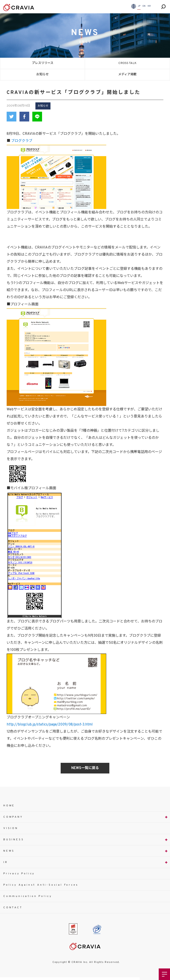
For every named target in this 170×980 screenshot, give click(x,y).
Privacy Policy (19, 874)
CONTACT (13, 908)
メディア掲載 (127, 75)
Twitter (12, 117)
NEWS (9, 851)
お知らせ (42, 75)
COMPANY (13, 817)
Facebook (24, 117)
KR (149, 6)
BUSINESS (14, 840)
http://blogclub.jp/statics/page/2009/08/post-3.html (50, 725)
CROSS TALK (127, 63)
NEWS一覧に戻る (85, 768)
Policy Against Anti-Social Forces (41, 885)
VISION (11, 828)
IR (6, 862)
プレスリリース (43, 63)
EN (144, 6)
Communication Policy (28, 896)
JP (139, 6)
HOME (9, 806)
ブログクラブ (22, 141)
